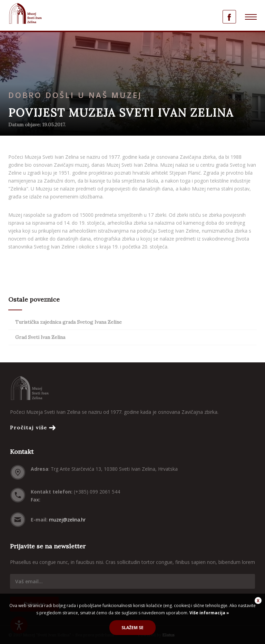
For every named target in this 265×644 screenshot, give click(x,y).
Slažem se (132, 628)
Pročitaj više (29, 428)
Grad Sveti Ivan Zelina (40, 337)
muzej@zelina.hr (67, 520)
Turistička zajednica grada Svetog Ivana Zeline (68, 322)
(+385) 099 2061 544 (97, 492)
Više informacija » (209, 613)
